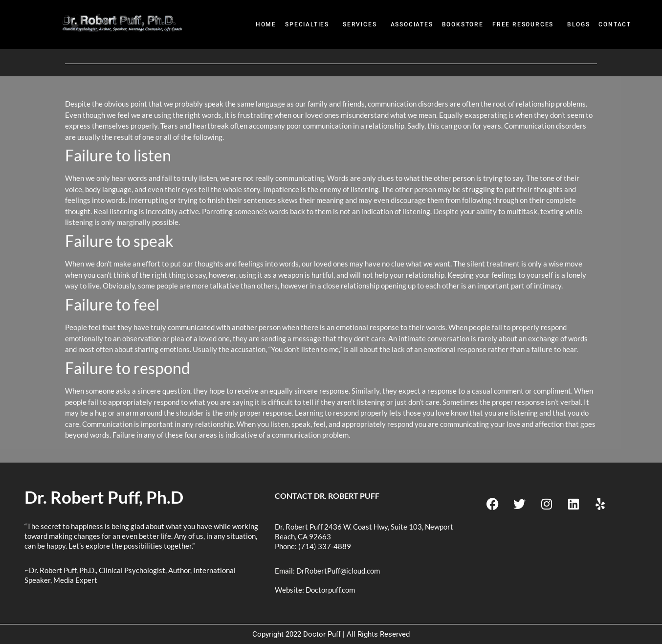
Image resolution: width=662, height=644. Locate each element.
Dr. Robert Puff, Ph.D (104, 497)
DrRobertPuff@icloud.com (338, 571)
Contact (615, 24)
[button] (309, 25)
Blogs (578, 24)
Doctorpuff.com (330, 590)
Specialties (307, 24)
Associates (412, 24)
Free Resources (523, 24)
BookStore (463, 24)
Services (360, 24)
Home (266, 24)
